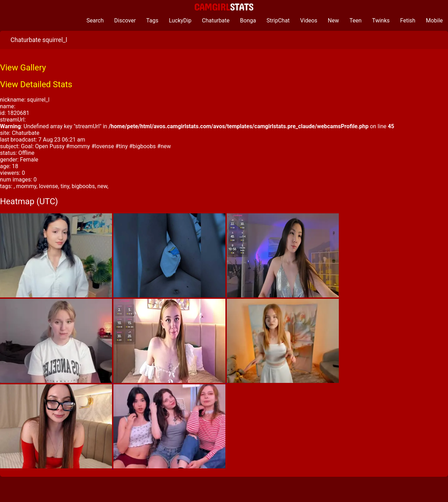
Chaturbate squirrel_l (39, 40)
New (334, 20)
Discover (125, 20)
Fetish (408, 20)
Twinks (381, 20)
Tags (152, 20)
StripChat (278, 20)
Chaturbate (216, 20)
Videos (309, 20)
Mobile (434, 20)
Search (95, 20)
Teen (356, 20)
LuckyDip (180, 20)
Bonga (248, 20)
